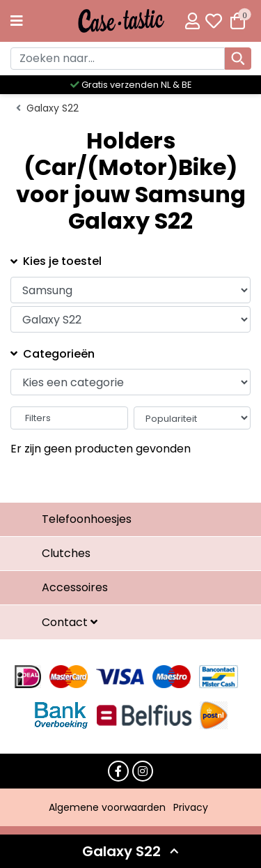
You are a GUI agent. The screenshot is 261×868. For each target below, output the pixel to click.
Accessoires (75, 587)
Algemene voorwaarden (107, 807)
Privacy (191, 807)
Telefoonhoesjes (87, 519)
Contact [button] (66, 622)
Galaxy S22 (53, 108)
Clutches (66, 553)
